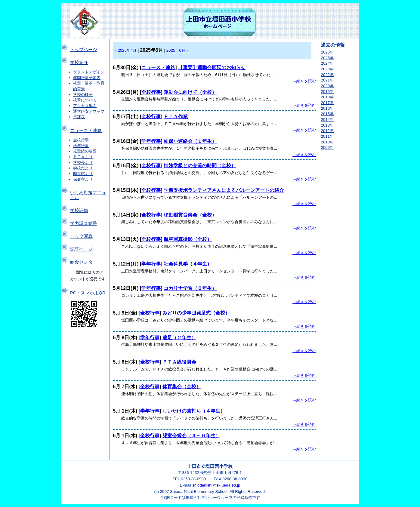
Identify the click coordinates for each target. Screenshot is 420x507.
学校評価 (79, 210)
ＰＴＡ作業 (176, 117)
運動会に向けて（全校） (190, 92)
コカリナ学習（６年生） (190, 288)
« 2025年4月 (125, 50)
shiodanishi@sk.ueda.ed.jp (216, 485)
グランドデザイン (89, 72)
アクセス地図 (85, 106)
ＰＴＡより (83, 157)
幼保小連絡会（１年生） (190, 141)
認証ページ (81, 249)
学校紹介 (79, 63)
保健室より (83, 179)
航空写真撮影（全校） (188, 239)
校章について (85, 100)
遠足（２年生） (179, 338)
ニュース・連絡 (86, 131)
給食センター (84, 262)
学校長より (83, 163)
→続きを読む (304, 81)
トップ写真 (81, 236)
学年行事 (81, 146)
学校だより (83, 168)
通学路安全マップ (89, 111)
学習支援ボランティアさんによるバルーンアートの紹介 (224, 190)
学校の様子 (83, 95)
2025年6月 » (178, 50)
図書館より (83, 174)
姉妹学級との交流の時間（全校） (200, 166)
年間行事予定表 (87, 78)
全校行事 (81, 140)
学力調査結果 (84, 223)
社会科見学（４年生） (188, 264)
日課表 (79, 117)
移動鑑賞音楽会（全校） (190, 215)
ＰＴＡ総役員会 (179, 362)
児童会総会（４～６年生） (191, 436)
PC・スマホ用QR (88, 293)
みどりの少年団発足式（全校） (196, 313)
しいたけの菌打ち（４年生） (194, 411)
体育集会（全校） (182, 387)
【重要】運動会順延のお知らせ (212, 68)
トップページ (84, 50)
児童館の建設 (85, 151)
